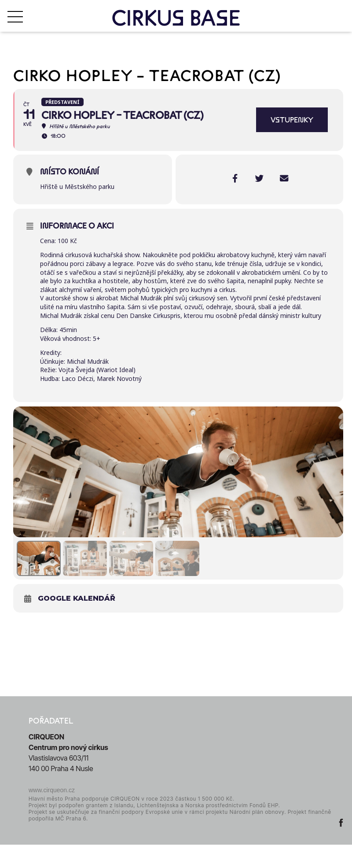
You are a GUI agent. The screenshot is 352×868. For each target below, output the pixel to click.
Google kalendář (77, 618)
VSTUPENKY (292, 120)
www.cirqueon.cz (52, 809)
